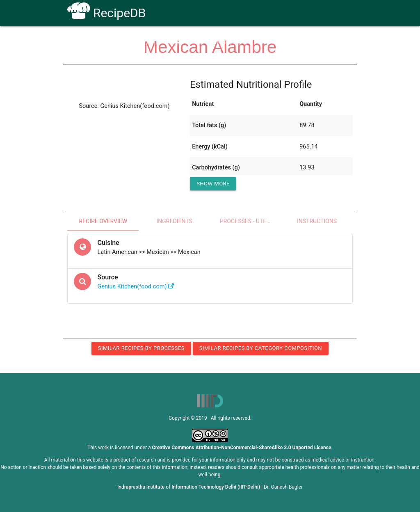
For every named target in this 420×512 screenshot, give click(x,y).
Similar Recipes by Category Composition (261, 348)
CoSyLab (334, 42)
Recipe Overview (103, 221)
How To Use (188, 42)
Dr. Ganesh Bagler (283, 487)
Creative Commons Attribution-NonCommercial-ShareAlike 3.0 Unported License (242, 448)
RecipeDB (106, 13)
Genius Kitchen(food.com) (136, 287)
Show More (213, 184)
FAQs (262, 42)
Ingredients (174, 221)
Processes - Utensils (251, 221)
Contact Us (296, 42)
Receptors (229, 42)
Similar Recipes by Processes (141, 348)
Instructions (317, 221)
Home (152, 42)
